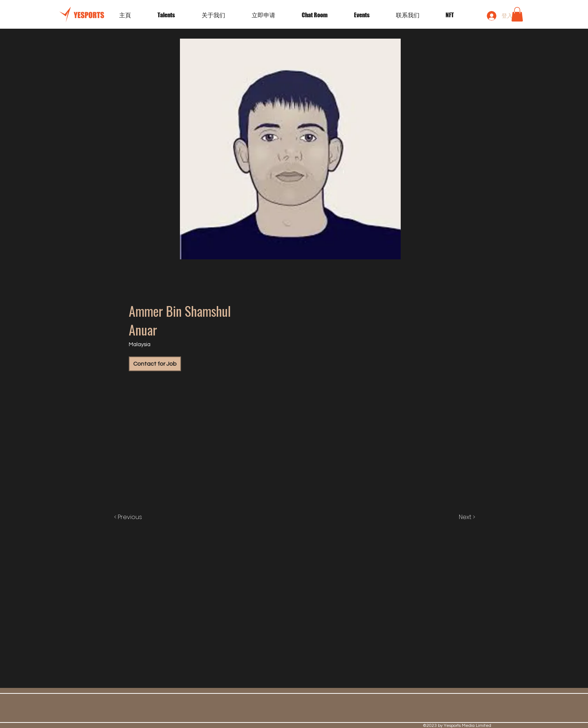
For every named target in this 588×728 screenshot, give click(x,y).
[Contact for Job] (155, 364)
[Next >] (459, 517)
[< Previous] (136, 517)
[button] (369, 15)
